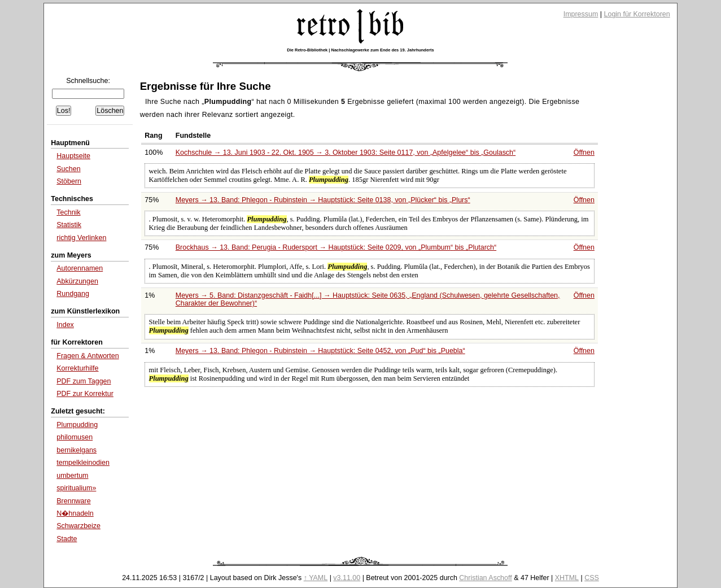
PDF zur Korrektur (85, 394)
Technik (68, 212)
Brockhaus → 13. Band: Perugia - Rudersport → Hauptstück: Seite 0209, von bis (336, 247)
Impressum (581, 14)
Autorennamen (80, 268)
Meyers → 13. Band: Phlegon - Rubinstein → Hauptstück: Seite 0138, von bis (323, 200)
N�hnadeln (75, 513)
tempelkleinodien (83, 463)
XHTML (567, 578)
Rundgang (73, 294)
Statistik (69, 225)
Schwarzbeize (78, 526)
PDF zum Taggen (84, 381)
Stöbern (69, 181)
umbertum (72, 476)
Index (65, 325)
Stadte (67, 539)
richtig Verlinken (81, 238)
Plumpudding (77, 425)
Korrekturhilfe (77, 368)
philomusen (75, 437)
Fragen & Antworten (88, 356)
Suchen (68, 169)
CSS (592, 578)
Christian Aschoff (485, 578)
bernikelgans (77, 450)
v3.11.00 (347, 578)
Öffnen (584, 153)
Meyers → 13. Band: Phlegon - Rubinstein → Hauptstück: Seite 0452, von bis (320, 351)
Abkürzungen (77, 281)
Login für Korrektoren (637, 14)
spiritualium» (76, 488)
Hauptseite (73, 156)
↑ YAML (316, 578)
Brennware (73, 501)
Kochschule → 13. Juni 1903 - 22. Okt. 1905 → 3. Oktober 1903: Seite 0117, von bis (346, 153)
